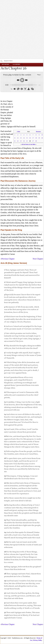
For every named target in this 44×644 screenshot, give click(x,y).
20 (42, 138)
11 (15, 138)
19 (39, 138)
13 (21, 138)
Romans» (39, 132)
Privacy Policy (38, 640)
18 (36, 138)
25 (27, 141)
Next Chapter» (38, 259)
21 (15, 141)
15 (27, 138)
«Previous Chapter (8, 259)
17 (33, 138)
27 (33, 141)
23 (21, 141)
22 (18, 141)
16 (30, 138)
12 (18, 138)
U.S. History (16, 64)
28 (36, 141)
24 (24, 141)
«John (18, 132)
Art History (5, 64)
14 (24, 138)
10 (42, 135)
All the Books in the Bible (28, 144)
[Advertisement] (22, 25)
